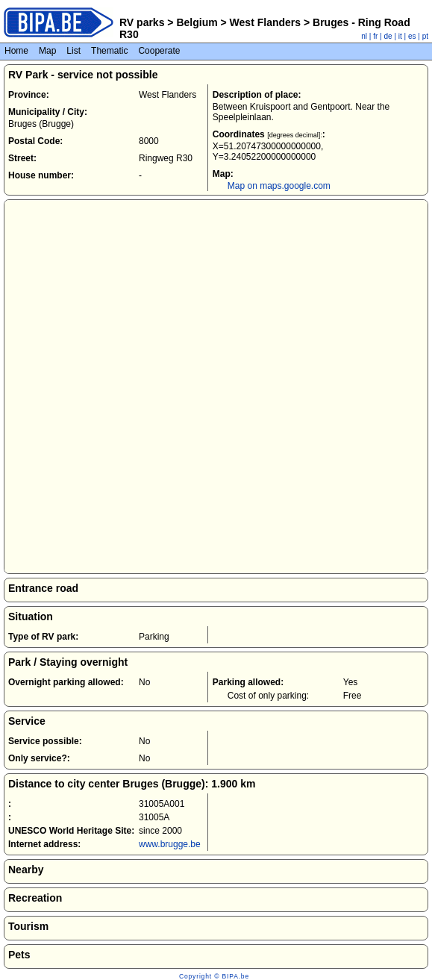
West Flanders (265, 22)
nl (364, 36)
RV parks (142, 22)
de (388, 36)
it (400, 36)
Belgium (197, 22)
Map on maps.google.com (279, 186)
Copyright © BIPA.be (214, 976)
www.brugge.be (170, 844)
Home (16, 51)
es (412, 36)
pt (425, 36)
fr (375, 36)
